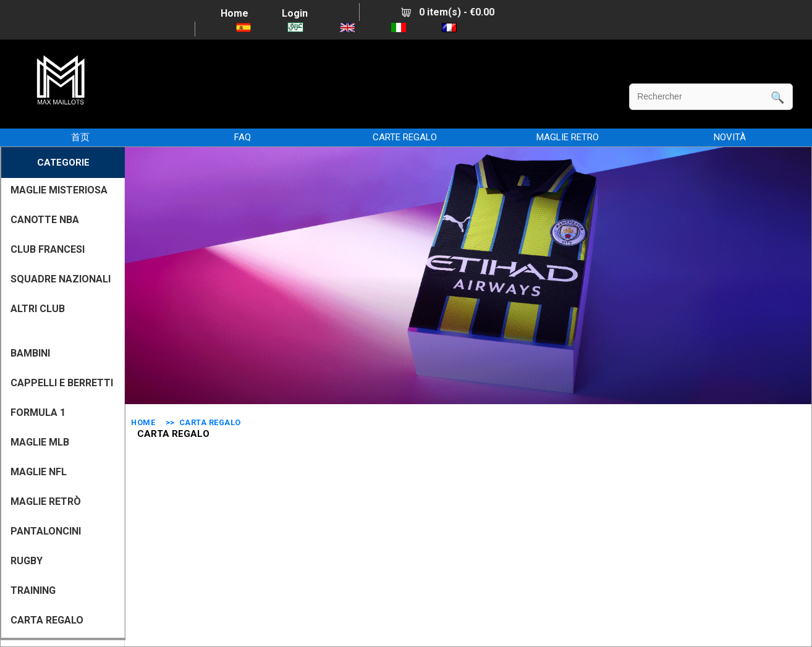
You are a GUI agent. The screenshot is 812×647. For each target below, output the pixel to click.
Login (295, 13)
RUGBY (27, 561)
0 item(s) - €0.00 (448, 12)
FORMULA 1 (38, 412)
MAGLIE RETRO (568, 137)
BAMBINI (30, 353)
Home (235, 13)
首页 (80, 137)
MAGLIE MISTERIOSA (59, 190)
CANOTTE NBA (45, 220)
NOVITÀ (730, 137)
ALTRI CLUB (38, 309)
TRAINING (33, 590)
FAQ (243, 137)
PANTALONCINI (46, 531)
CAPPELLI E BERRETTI (62, 383)
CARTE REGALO (405, 137)
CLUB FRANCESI (48, 249)
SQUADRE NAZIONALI (61, 279)
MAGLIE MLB (40, 442)
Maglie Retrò (46, 501)
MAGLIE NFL (39, 472)
